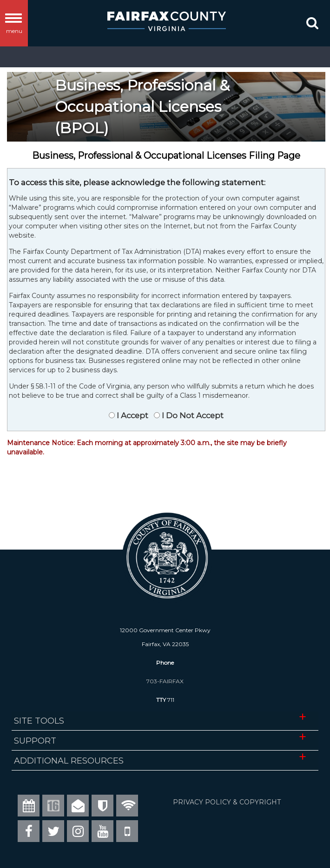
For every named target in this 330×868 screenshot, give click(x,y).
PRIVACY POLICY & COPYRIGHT (227, 802)
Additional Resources (69, 761)
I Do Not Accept (192, 415)
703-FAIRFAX (165, 681)
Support (35, 741)
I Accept (132, 415)
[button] (311, 25)
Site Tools (39, 721)
